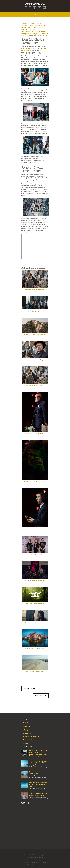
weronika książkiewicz (38, 36)
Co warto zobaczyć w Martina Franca (36, 773)
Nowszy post (30, 688)
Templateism (39, 857)
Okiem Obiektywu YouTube (35, 862)
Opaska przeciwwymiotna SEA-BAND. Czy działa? (38, 794)
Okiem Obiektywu (35, 4)
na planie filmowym (38, 32)
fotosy (40, 28)
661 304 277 (30, 865)
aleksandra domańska (34, 24)
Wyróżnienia (27, 733)
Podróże (26, 723)
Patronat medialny (29, 740)
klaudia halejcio (28, 30)
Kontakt (26, 743)
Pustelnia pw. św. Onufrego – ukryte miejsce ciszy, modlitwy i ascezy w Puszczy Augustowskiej (39, 753)
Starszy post (41, 696)
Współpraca (27, 730)
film (35, 28)
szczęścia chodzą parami (31, 34)
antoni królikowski (29, 26)
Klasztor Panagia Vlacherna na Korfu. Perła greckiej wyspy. (38, 784)
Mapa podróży (28, 726)
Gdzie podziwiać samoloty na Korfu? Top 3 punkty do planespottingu (38, 763)
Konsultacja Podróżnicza (31, 736)
